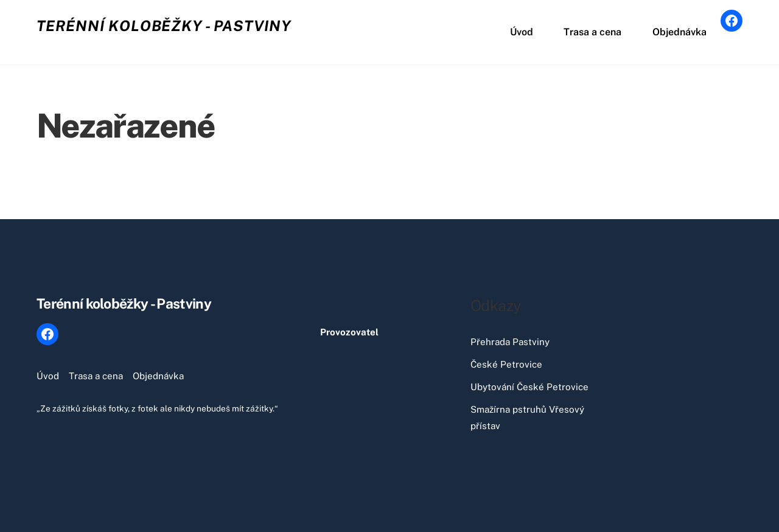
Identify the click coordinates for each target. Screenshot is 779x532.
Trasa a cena (592, 32)
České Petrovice (506, 364)
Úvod (522, 32)
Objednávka (679, 32)
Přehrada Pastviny (510, 342)
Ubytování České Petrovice (529, 387)
